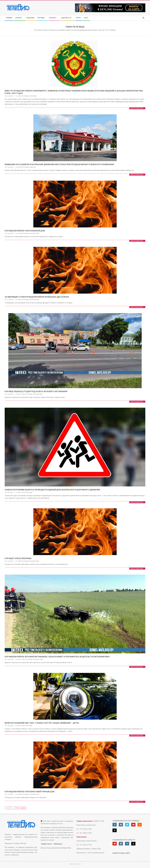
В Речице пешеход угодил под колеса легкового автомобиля (36, 391)
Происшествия (34, 233)
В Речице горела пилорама (18, 558)
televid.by (8, 834)
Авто (19, 394)
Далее (23, 808)
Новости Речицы (23, 96)
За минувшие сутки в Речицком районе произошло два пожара (37, 297)
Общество (32, 167)
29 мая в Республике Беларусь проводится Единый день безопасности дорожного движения (52, 490)
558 (17, 808)
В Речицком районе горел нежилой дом (25, 231)
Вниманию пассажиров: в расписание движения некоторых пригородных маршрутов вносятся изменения (59, 164)
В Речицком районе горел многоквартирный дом (30, 792)
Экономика (33, 96)
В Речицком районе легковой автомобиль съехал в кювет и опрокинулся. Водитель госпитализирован (57, 657)
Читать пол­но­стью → (137, 108)
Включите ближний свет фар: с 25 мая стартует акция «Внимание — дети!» (42, 723)
